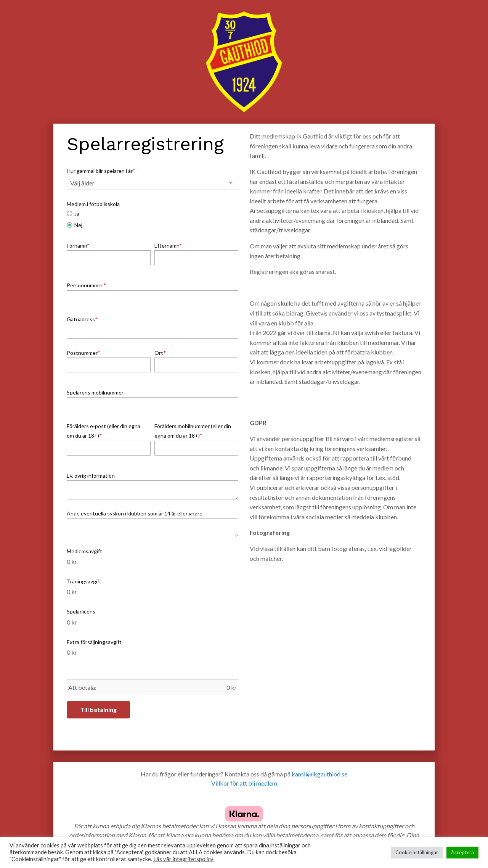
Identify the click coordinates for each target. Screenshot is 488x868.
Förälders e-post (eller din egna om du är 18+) (104, 431)
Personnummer (86, 285)
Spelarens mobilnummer (95, 392)
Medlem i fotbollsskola (93, 204)
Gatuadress (82, 319)
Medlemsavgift (84, 551)
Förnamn (78, 246)
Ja (73, 213)
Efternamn (168, 246)
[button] (152, 183)
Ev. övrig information (91, 476)
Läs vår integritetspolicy (183, 859)
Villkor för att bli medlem (244, 783)
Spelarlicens (81, 611)
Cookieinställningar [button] (417, 852)
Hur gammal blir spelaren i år (101, 171)
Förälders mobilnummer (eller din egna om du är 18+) (193, 431)
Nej (75, 225)
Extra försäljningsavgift (94, 642)
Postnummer (83, 353)
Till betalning (98, 709)
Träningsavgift (84, 581)
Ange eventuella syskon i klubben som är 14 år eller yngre (135, 513)
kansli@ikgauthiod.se (319, 774)
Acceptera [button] (462, 852)
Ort (160, 353)
